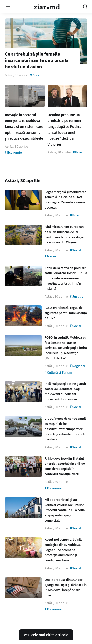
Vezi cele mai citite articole (46, 635)
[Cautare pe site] (85, 7)
